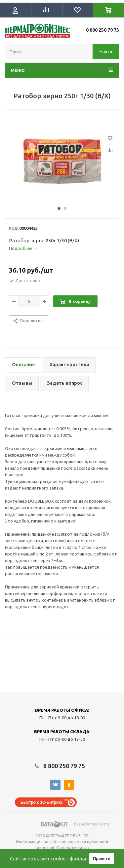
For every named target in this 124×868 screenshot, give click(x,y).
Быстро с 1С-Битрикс (42, 802)
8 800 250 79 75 (103, 30)
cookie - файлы (68, 859)
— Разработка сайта (75, 824)
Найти (106, 51)
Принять (102, 858)
